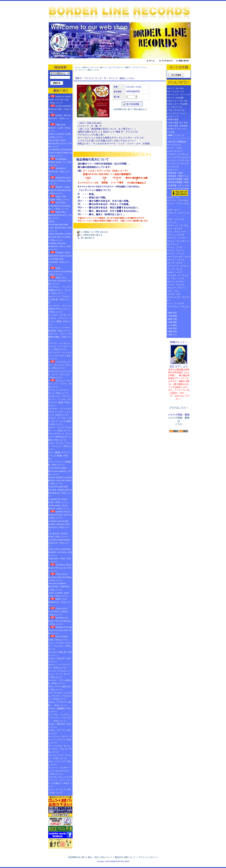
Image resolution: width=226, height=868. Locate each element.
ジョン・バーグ (175, 247)
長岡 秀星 (173, 322)
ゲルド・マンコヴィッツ (179, 241)
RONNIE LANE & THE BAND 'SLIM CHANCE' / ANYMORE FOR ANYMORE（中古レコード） (60, 259)
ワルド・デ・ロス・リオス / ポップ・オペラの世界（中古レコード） (60, 421)
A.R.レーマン (174, 197)
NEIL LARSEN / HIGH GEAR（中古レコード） (59, 594)
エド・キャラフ (175, 229)
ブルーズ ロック (176, 151)
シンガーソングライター (179, 160)
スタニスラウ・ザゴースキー (178, 299)
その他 (172, 132)
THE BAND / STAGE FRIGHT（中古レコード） (59, 507)
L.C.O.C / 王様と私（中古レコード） (60, 654)
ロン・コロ (173, 291)
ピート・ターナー (176, 282)
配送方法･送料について (125, 857)
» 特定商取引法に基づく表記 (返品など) (130, 109)
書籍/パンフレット (177, 135)
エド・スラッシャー (177, 232)
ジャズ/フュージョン (178, 113)
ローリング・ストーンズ (179, 95)
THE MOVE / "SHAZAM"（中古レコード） (59, 171)
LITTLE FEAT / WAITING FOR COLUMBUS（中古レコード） (60, 577)
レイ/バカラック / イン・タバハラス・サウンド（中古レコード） (60, 365)
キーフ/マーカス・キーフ (180, 257)
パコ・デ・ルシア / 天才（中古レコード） (60, 791)
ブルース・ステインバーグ (178, 214)
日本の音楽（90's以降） (179, 126)
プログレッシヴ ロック (179, 154)
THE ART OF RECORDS (179, 192)
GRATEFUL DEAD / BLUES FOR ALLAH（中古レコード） (60, 568)
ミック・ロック (175, 269)
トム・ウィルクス (176, 303)
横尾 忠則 (173, 332)
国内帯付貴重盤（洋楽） (179, 179)
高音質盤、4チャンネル (179, 185)
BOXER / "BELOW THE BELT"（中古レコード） (60, 118)
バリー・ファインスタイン (178, 205)
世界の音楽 (173, 120)
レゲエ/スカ (174, 167)
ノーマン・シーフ (176, 278)
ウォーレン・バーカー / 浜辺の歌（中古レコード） (60, 329)
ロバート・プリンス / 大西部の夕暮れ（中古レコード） (60, 337)
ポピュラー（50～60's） (179, 101)
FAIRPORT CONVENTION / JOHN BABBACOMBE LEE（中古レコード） (60, 153)
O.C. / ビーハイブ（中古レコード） (60, 763)
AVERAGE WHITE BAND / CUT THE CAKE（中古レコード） (60, 100)
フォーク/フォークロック (180, 157)
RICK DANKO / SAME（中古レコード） (59, 638)
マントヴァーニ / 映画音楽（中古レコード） (60, 463)
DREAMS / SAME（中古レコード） (60, 560)
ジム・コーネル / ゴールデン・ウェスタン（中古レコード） (60, 646)
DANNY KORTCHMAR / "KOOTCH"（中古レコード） (60, 543)
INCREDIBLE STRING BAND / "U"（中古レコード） (60, 162)
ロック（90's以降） (178, 98)
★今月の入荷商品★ (177, 142)
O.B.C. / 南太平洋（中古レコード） (59, 726)
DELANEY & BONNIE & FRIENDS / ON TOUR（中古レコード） (60, 552)
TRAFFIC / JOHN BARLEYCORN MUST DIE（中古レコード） (60, 190)
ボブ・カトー (174, 210)
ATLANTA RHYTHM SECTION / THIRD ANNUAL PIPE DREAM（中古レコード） (60, 491)
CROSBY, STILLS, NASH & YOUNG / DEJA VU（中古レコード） (60, 515)
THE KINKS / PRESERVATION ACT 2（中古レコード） (60, 215)
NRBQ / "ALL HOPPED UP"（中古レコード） (60, 602)
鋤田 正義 (173, 319)
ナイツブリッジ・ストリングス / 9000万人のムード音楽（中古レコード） (60, 437)
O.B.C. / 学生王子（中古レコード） (59, 660)
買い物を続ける (88, 238)
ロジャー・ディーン (177, 288)
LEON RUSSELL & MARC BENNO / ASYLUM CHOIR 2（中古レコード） (60, 481)
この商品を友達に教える (92, 235)
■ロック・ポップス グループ (112, 67)
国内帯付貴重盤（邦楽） (179, 182)
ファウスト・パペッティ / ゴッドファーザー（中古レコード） (60, 356)
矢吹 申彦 (173, 328)
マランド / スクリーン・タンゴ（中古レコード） (60, 392)
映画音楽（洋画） (176, 173)
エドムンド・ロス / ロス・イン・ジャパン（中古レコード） (60, 384)
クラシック (173, 116)
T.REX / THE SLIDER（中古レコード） (59, 198)
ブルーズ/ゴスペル (177, 110)
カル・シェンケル (176, 219)
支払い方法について (103, 857)
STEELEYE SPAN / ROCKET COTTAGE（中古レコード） (60, 181)
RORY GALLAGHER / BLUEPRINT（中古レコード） (60, 271)
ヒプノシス (173, 244)
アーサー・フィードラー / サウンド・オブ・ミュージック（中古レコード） (60, 412)
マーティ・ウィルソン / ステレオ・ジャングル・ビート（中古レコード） (60, 346)
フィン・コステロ (176, 235)
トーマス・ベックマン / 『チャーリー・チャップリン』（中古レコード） (60, 718)
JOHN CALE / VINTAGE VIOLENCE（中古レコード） (59, 281)
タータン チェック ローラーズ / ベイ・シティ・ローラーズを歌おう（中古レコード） (60, 782)
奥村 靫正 (173, 313)
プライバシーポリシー (148, 857)
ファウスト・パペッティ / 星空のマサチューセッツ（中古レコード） (60, 309)
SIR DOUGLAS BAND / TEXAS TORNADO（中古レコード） (60, 621)
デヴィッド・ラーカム (178, 225)
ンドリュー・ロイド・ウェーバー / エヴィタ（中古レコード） (60, 739)
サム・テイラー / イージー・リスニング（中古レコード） (60, 446)
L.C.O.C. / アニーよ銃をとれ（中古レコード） (60, 682)
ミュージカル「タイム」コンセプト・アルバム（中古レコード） (60, 749)
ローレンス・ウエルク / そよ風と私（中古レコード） (59, 299)
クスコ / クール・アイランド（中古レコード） (60, 757)
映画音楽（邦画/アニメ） (180, 176)
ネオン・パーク (175, 272)
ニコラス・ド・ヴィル (178, 275)
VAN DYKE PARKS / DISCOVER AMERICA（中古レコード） (60, 471)
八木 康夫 (173, 325)
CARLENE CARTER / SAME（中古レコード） (59, 535)
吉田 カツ (173, 335)
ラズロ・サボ (174, 294)
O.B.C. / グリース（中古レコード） (59, 732)
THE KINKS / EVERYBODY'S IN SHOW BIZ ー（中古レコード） (59, 206)
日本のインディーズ (90, 67)
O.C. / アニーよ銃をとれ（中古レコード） (60, 688)
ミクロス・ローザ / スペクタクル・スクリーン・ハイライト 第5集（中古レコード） (60, 320)
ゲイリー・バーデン (177, 238)
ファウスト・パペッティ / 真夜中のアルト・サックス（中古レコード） (60, 290)
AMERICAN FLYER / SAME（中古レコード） (59, 501)
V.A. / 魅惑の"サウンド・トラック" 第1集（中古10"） (60, 455)
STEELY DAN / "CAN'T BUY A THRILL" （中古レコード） (59, 611)
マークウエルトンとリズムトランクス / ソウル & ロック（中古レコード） (60, 696)
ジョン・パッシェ (176, 253)
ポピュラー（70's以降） (179, 104)
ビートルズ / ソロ (176, 91)
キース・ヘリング (176, 260)
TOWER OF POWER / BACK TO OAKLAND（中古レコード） (60, 630)
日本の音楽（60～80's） (179, 123)
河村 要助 (173, 316)
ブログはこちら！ (179, 408)
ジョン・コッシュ (176, 250)
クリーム (172, 222)
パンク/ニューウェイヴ (179, 163)
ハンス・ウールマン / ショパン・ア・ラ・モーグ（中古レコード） (60, 674)
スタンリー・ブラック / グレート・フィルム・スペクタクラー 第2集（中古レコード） (60, 401)
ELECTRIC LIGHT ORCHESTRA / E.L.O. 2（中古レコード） (60, 143)
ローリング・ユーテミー (179, 266)
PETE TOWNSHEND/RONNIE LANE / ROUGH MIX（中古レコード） (60, 226)
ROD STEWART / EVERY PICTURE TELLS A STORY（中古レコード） (60, 237)
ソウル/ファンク (177, 107)
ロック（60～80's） (177, 88)
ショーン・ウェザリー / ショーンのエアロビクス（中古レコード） (59, 771)
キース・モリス (175, 263)
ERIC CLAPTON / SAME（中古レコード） (60, 136)
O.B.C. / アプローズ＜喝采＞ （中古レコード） (59, 704)
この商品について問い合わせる (94, 232)
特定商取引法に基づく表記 (80, 857)
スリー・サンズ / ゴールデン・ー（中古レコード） (60, 429)
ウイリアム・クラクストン (178, 308)
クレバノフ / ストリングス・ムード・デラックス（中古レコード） (60, 374)
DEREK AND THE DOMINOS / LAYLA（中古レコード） (60, 246)
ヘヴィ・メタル (175, 148)
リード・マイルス (176, 285)
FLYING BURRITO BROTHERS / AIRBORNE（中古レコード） (59, 587)
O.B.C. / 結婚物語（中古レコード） (59, 710)
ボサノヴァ (173, 170)
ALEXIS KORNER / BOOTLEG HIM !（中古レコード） (60, 109)
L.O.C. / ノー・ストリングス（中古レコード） (59, 666)
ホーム (78, 67)
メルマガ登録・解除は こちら (179, 421)
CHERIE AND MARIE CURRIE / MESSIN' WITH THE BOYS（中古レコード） (59, 526)
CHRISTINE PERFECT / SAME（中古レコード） (60, 128)
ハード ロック (175, 145)
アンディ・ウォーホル (178, 200)
